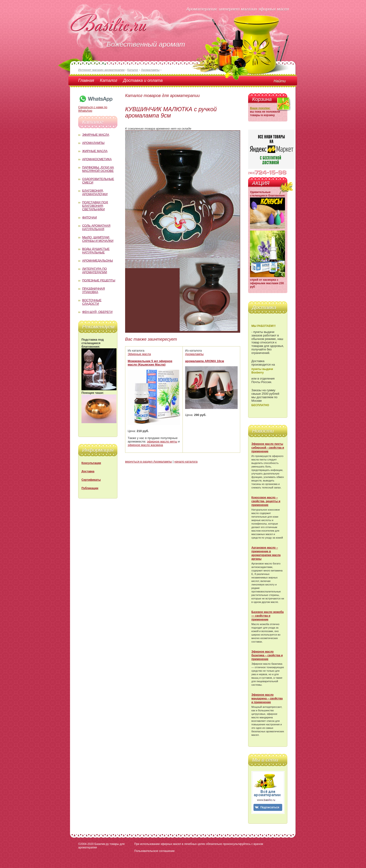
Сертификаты (91, 480)
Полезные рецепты (99, 280)
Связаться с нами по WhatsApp (96, 107)
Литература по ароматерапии (95, 270)
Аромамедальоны (98, 261)
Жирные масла (95, 151)
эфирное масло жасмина (145, 445)
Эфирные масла (96, 135)
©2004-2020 (86, 844)
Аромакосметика (97, 159)
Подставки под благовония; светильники (95, 206)
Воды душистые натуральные (96, 251)
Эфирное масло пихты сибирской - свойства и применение (268, 448)
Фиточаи (90, 217)
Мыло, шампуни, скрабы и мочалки (98, 239)
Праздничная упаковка (93, 290)
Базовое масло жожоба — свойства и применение (267, 616)
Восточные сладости (92, 302)
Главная (86, 80)
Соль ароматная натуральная (96, 227)
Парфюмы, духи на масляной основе (98, 169)
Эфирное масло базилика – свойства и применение (267, 655)
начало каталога (186, 462)
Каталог (109, 80)
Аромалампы (93, 143)
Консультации (91, 463)
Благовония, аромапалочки (95, 192)
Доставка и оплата (143, 80)
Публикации (90, 488)
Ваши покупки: (260, 108)
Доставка (88, 471)
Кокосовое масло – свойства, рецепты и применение (266, 501)
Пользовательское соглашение (154, 851)
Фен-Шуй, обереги (97, 312)
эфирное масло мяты (162, 441)
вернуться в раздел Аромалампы (148, 462)
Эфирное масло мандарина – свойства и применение (267, 699)
